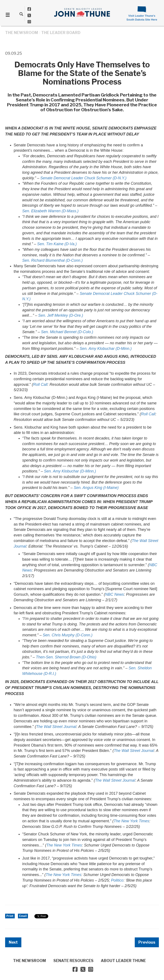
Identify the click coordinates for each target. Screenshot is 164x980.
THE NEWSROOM (22, 33)
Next (13, 942)
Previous (147, 942)
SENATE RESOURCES (73, 961)
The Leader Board (61, 33)
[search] (21, 14)
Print (10, 916)
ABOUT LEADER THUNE (123, 961)
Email (23, 916)
